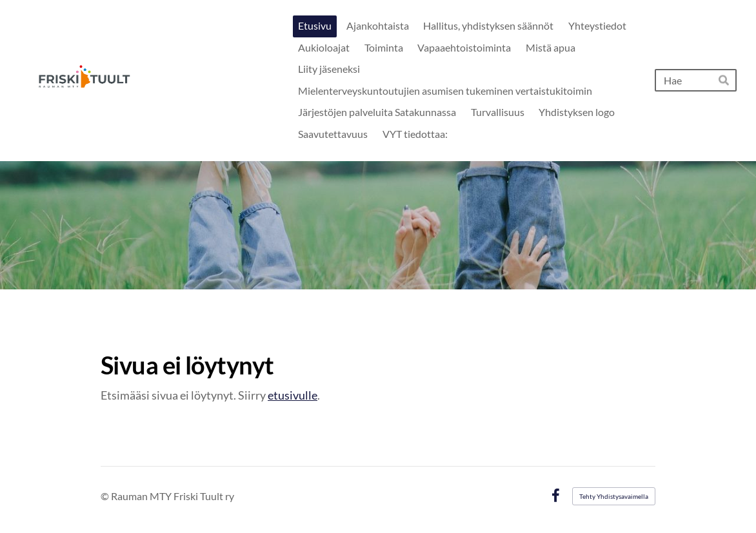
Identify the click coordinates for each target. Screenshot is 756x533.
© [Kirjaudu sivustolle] (106, 496)
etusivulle (293, 395)
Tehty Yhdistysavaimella (614, 496)
